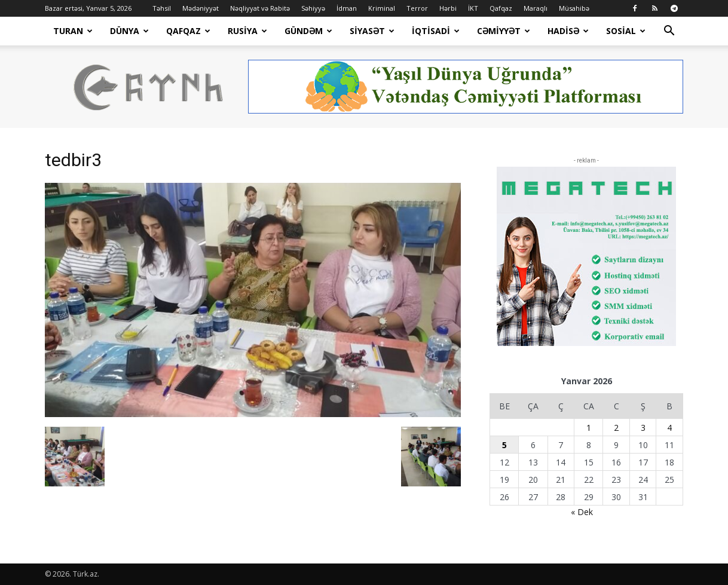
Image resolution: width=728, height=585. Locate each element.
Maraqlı (536, 8)
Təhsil (162, 8)
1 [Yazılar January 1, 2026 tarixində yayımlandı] (589, 428)
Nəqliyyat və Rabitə (260, 8)
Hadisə (568, 31)
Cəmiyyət (504, 31)
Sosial (626, 31)
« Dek (582, 512)
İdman (347, 8)
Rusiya (247, 31)
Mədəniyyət (201, 8)
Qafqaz (501, 8)
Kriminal (382, 8)
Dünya (129, 31)
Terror (417, 8)
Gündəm (308, 31)
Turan (73, 31)
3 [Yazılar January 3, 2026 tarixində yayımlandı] (643, 428)
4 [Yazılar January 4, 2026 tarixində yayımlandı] (669, 428)
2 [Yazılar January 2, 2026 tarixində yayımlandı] (616, 428)
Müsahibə (574, 8)
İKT (473, 8)
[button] (669, 32)
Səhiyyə (313, 8)
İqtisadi (436, 31)
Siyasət (372, 31)
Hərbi (448, 8)
